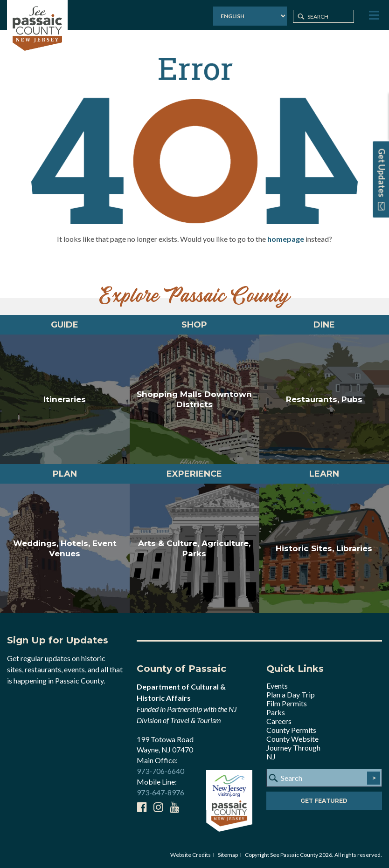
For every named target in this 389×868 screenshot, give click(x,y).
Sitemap (228, 855)
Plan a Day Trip (291, 694)
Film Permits (287, 703)
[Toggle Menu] (373, 16)
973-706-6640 (160, 771)
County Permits (291, 730)
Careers (279, 721)
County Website (292, 739)
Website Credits (191, 855)
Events (277, 686)
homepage (286, 239)
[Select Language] (250, 16)
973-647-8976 (160, 792)
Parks (276, 712)
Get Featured (324, 801)
